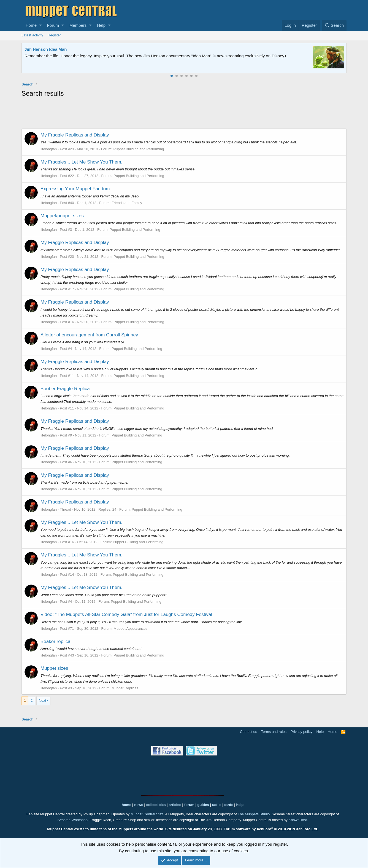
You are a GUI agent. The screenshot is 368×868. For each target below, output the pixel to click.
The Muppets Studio (254, 814)
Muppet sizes (54, 668)
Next (43, 700)
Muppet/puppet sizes (62, 216)
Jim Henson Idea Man (46, 49)
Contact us (248, 732)
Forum (53, 25)
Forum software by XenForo (271, 829)
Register (54, 35)
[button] (40, 25)
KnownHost (297, 820)
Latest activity (32, 35)
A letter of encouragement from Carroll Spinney (89, 335)
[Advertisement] (184, 114)
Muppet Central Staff (147, 814)
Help (101, 25)
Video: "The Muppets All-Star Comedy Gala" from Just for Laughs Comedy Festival (126, 614)
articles (175, 805)
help (240, 805)
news (139, 805)
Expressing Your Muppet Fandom (75, 189)
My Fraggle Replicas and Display (75, 135)
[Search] (334, 25)
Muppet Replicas (125, 688)
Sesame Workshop (72, 820)
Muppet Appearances (130, 629)
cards (228, 805)
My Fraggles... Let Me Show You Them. (81, 162)
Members (78, 25)
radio (216, 805)
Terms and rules (274, 732)
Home (31, 25)
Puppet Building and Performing (139, 149)
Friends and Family (127, 203)
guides (203, 805)
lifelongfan (49, 149)
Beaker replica (56, 641)
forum (189, 805)
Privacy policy (301, 732)
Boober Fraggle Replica (65, 389)
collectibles (156, 805)
